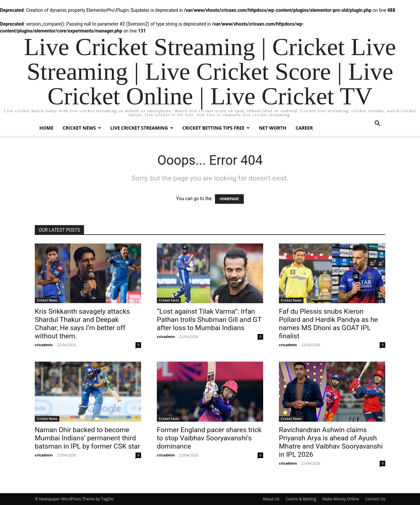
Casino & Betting (301, 499)
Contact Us (375, 499)
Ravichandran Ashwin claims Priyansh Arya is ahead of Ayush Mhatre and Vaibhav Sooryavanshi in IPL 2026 (331, 442)
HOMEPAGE (229, 199)
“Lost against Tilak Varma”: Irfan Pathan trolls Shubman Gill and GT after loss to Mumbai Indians (209, 320)
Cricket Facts (169, 300)
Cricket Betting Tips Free (213, 128)
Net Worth (273, 128)
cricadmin (44, 345)
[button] (377, 124)
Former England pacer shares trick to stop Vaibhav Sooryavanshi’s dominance (209, 438)
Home (46, 128)
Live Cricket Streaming (139, 128)
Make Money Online (341, 499)
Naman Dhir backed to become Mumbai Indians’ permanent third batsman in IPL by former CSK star (87, 438)
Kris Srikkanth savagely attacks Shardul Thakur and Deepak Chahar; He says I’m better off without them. (82, 324)
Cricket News (79, 128)
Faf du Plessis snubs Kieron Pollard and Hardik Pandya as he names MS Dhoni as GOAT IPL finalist (328, 324)
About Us (271, 499)
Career (304, 128)
